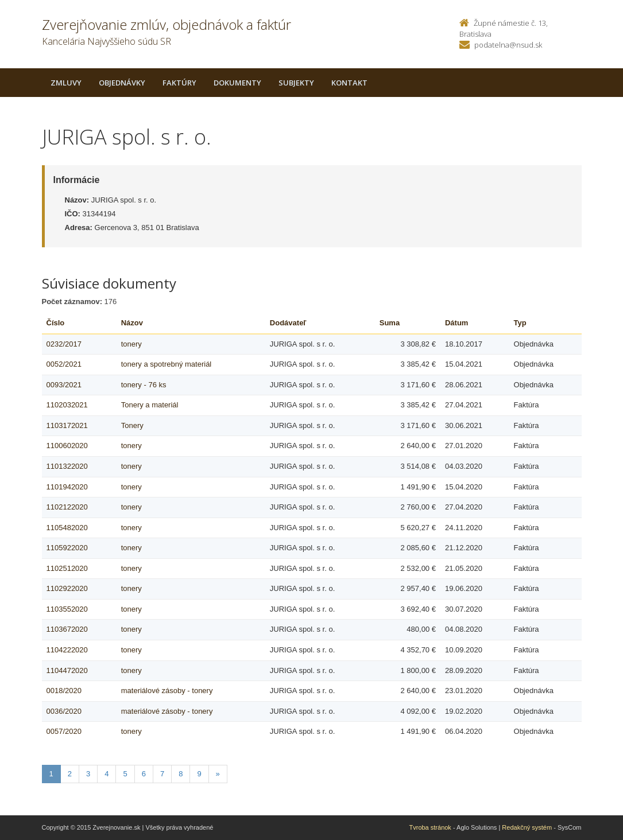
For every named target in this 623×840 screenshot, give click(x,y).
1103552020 (67, 609)
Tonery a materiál (150, 405)
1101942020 (67, 487)
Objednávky (122, 83)
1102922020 (67, 588)
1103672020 (67, 629)
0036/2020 (64, 711)
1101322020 (67, 466)
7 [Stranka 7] (162, 774)
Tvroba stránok (430, 827)
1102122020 (67, 507)
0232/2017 (64, 344)
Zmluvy (66, 83)
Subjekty (296, 83)
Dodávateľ (288, 323)
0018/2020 (64, 691)
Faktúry (179, 83)
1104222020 (67, 650)
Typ (520, 323)
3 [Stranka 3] (88, 774)
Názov (132, 323)
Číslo (56, 323)
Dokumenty (237, 83)
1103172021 (67, 425)
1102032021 (67, 405)
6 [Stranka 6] (144, 774)
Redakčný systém (527, 827)
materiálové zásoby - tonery (167, 691)
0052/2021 (64, 364)
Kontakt (349, 83)
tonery (131, 344)
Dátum (456, 323)
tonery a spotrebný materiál (167, 364)
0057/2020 (64, 731)
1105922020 (67, 548)
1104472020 (67, 670)
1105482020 (67, 528)
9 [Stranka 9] (199, 774)
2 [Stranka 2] (70, 774)
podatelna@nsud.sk (508, 45)
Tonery (132, 425)
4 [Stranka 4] (107, 774)
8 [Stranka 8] (181, 774)
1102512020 (67, 568)
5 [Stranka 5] (125, 774)
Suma (390, 323)
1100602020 (67, 446)
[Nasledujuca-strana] (218, 774)
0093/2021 (64, 385)
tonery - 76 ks (144, 385)
